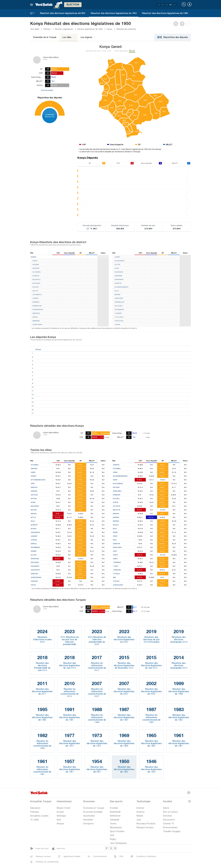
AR (167, 5)
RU (174, 5)
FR (170, 5)
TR (159, 5)
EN (163, 5)
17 (51, 104)
